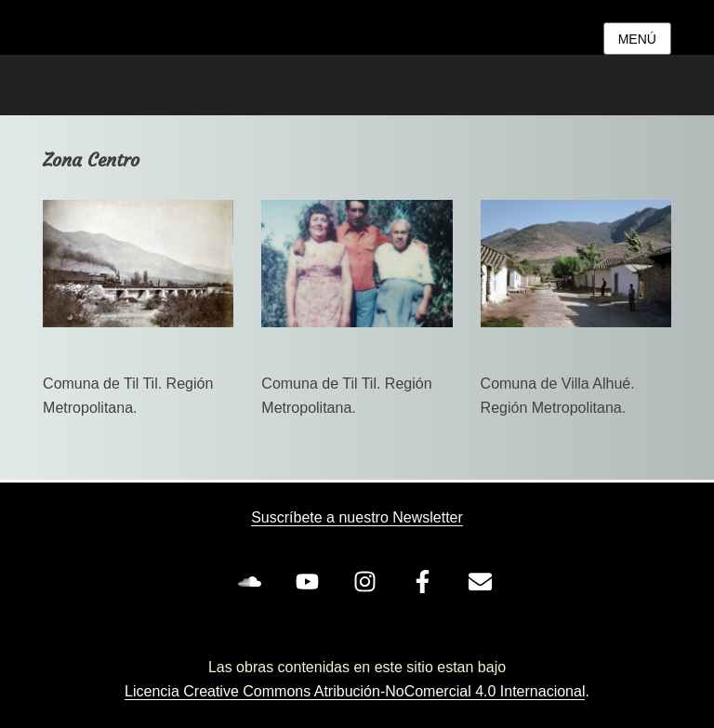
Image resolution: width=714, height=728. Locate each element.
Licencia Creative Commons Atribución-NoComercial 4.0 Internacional (355, 691)
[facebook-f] (426, 581)
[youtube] (311, 581)
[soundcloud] (253, 581)
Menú (637, 39)
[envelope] (483, 581)
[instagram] (368, 581)
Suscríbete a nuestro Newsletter (357, 517)
